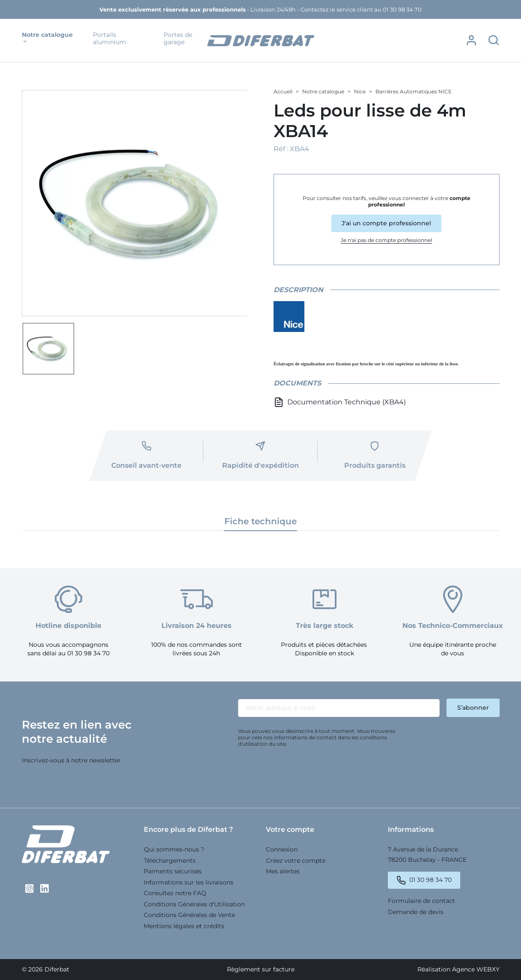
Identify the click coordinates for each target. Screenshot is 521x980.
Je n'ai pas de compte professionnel (386, 240)
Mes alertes (283, 871)
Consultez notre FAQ (175, 893)
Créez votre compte (296, 860)
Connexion (282, 849)
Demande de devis (416, 911)
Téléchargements (170, 860)
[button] (471, 40)
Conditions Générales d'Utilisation (194, 904)
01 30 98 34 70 (430, 880)
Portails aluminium (109, 39)
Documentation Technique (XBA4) (340, 402)
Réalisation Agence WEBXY (458, 969)
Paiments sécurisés (173, 871)
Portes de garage (178, 39)
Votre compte (290, 829)
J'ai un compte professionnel (386, 223)
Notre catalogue (47, 38)
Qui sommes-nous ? (174, 849)
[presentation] (303, 774)
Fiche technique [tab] (260, 521)
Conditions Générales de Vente (189, 915)
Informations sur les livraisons (189, 882)
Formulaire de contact (421, 901)
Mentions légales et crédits (184, 926)
